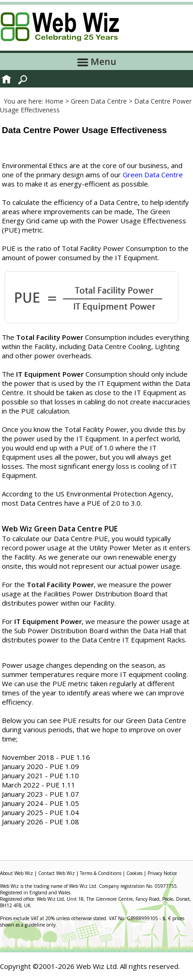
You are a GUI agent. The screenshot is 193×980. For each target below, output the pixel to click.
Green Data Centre (153, 175)
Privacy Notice (162, 873)
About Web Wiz (17, 873)
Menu (97, 61)
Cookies (134, 873)
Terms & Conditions (101, 873)
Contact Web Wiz (57, 873)
